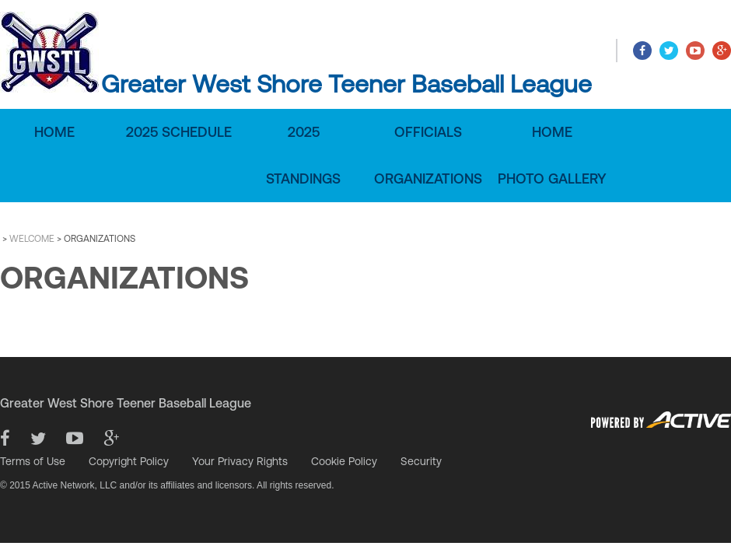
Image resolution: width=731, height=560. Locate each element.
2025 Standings (303, 155)
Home (54, 132)
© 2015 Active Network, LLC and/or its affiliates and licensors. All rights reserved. (167, 485)
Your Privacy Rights (240, 461)
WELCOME (32, 239)
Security (421, 461)
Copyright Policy (129, 461)
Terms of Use (33, 461)
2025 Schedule (179, 132)
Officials (428, 132)
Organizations (428, 178)
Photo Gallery (552, 178)
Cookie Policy (344, 461)
